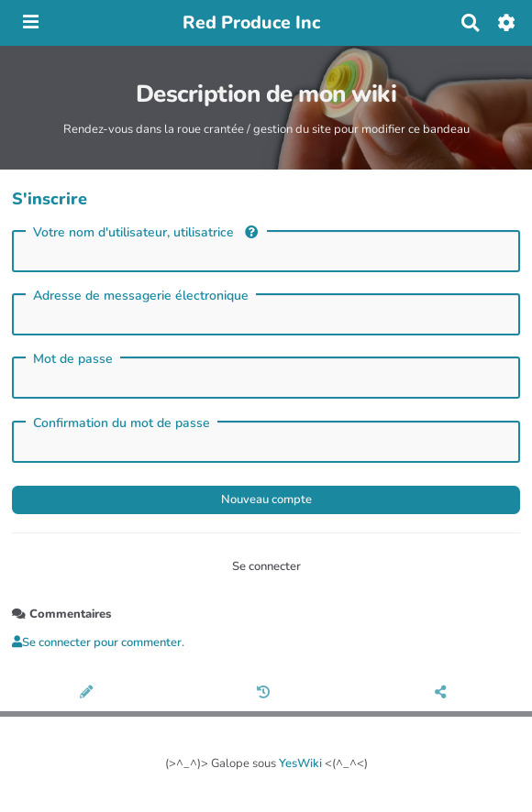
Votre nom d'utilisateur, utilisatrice (145, 232)
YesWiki (300, 763)
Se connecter (266, 566)
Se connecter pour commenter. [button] (98, 642)
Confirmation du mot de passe (122, 423)
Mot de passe (73, 359)
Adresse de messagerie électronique (141, 296)
